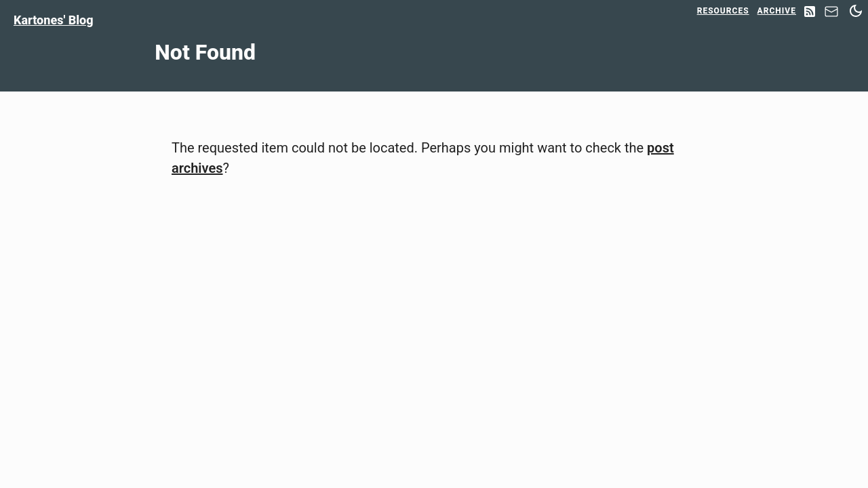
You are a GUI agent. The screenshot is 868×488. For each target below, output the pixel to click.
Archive (777, 11)
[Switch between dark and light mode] (856, 11)
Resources (723, 11)
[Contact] (831, 15)
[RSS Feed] (810, 13)
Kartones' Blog (54, 20)
